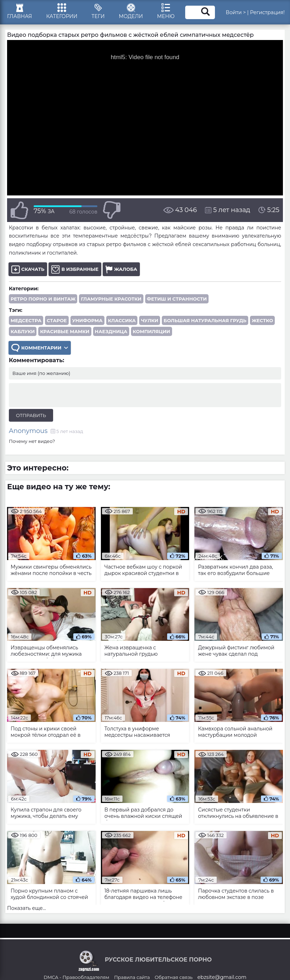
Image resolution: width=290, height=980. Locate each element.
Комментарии (40, 348)
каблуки (23, 331)
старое (57, 320)
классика (122, 320)
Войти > (236, 12)
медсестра (26, 320)
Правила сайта (132, 977)
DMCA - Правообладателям (76, 977)
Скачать (28, 269)
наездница (111, 331)
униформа (87, 320)
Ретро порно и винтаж (43, 299)
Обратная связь (174, 977)
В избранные (75, 269)
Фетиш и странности (177, 299)
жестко (262, 320)
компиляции (152, 331)
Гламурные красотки (111, 299)
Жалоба (121, 269)
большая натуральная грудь (205, 320)
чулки (150, 320)
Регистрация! (267, 12)
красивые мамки (65, 331)
